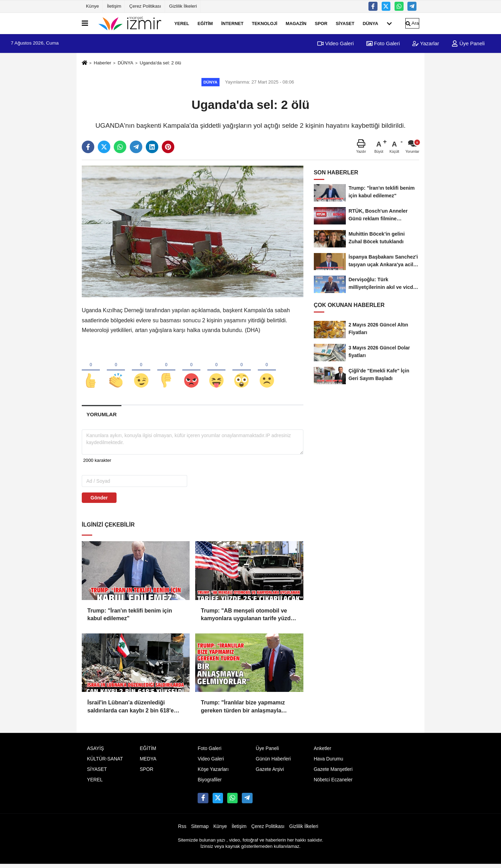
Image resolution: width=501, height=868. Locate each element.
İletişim (114, 6)
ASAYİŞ (96, 752)
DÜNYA (371, 23)
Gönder (99, 501)
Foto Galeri (383, 43)
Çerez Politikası (145, 6)
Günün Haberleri (273, 763)
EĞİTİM (205, 23)
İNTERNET (232, 23)
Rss (182, 830)
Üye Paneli (468, 43)
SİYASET (345, 23)
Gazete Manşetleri (333, 773)
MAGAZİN (296, 23)
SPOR (321, 23)
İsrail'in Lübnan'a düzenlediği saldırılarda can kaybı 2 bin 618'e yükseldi (130, 711)
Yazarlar (426, 43)
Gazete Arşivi (270, 773)
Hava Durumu (329, 763)
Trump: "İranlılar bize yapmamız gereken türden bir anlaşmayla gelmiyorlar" (243, 711)
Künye (92, 6)
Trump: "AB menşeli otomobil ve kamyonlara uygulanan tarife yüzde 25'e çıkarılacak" (247, 619)
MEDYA (148, 763)
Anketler (323, 752)
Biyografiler (210, 784)
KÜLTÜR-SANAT (105, 763)
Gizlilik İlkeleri (183, 6)
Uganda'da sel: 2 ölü (160, 63)
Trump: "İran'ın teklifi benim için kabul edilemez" (130, 618)
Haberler (102, 63)
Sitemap (200, 830)
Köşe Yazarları (213, 773)
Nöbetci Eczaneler (333, 784)
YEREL (182, 23)
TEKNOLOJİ (265, 23)
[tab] (102, 418)
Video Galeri (335, 43)
